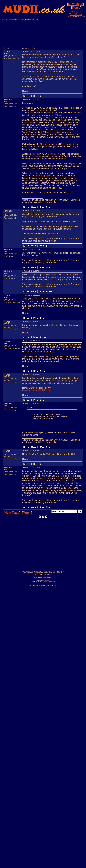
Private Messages (76, 15)
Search (80, 13)
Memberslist (72, 16)
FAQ (78, 16)
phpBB (47, 580)
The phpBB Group (51, 582)
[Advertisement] (71, 32)
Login (83, 16)
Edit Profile (73, 12)
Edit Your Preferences (76, 13)
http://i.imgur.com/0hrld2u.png (36, 390)
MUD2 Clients (21, 19)
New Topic (76, 4)
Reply (76, 8)
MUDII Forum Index (8, 19)
